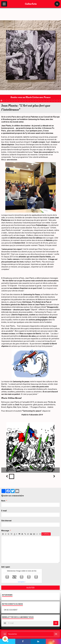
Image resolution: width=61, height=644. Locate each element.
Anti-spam (6, 567)
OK (56, 623)
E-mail (4, 511)
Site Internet (6, 521)
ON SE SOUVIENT (11, 610)
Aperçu (46, 534)
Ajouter (30, 588)
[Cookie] (5, 639)
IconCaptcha (21, 582)
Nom (3, 501)
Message (5, 531)
